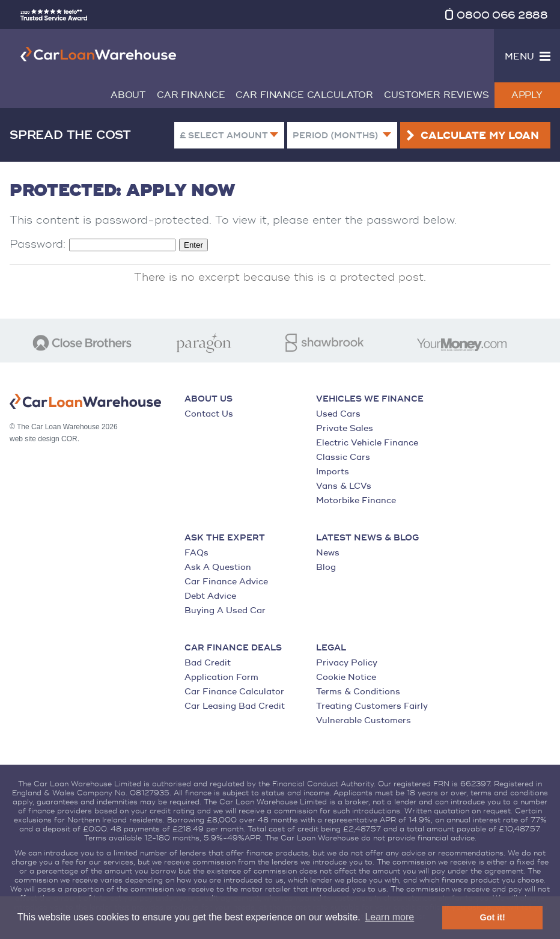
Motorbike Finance (356, 500)
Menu (519, 57)
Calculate (479, 136)
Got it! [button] (493, 917)
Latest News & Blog (367, 538)
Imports (333, 472)
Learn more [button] (389, 917)
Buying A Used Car (225, 610)
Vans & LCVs (344, 486)
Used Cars (338, 414)
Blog (326, 567)
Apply (527, 95)
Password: (93, 244)
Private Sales (345, 428)
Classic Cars (343, 457)
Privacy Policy (347, 663)
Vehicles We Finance (370, 399)
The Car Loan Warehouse (99, 54)
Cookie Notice (346, 677)
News (328, 553)
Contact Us (209, 414)
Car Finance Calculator (304, 95)
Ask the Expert (225, 538)
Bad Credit (208, 663)
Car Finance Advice (226, 582)
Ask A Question (218, 567)
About (128, 95)
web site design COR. (44, 439)
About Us (208, 399)
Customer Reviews (437, 95)
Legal (331, 648)
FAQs (196, 553)
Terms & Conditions (358, 692)
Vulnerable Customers (364, 720)
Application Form (221, 677)
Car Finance (191, 95)
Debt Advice (210, 596)
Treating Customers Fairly (372, 706)
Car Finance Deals (233, 648)
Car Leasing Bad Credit (235, 706)
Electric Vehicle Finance (367, 443)
